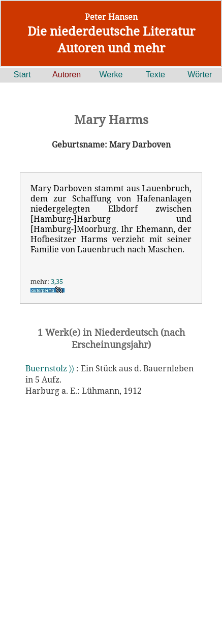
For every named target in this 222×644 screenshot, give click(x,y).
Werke (111, 75)
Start (22, 75)
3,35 (57, 281)
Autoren (67, 75)
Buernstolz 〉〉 (50, 368)
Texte (155, 75)
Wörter (200, 75)
